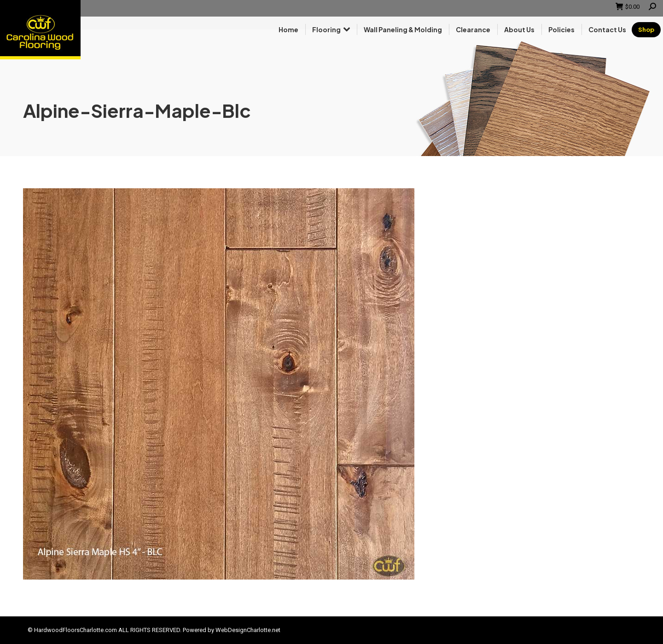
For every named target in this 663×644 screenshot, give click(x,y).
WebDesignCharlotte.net (248, 630)
